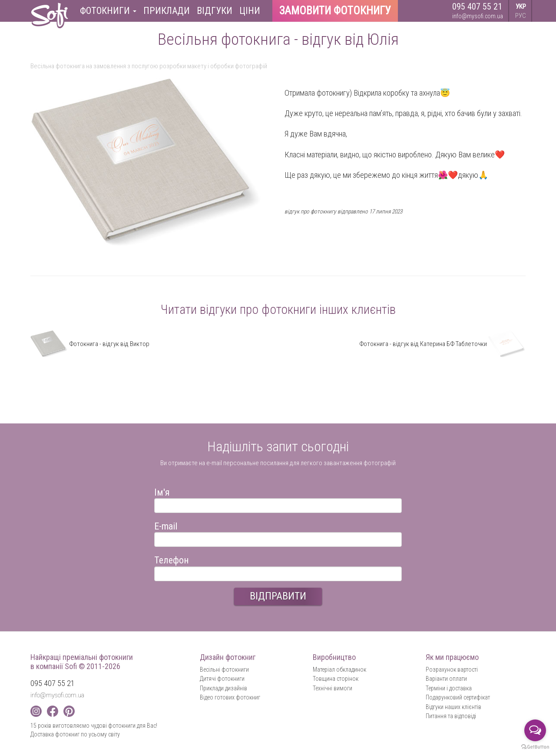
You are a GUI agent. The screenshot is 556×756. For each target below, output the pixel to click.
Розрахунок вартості (452, 669)
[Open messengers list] (535, 730)
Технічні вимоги (333, 688)
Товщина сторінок (336, 679)
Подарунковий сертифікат (458, 697)
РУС (521, 16)
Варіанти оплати (446, 679)
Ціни (250, 11)
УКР (521, 7)
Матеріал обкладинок (339, 669)
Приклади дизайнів (223, 688)
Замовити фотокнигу (335, 11)
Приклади (167, 11)
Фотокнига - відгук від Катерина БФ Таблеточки (442, 344)
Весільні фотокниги (224, 669)
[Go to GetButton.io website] (535, 747)
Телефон (172, 559)
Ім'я (162, 491)
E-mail (166, 525)
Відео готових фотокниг (230, 697)
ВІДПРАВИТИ (278, 596)
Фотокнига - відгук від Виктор (90, 344)
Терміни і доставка (449, 688)
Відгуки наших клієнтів (453, 707)
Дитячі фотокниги (222, 679)
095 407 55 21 (477, 7)
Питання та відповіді (451, 716)
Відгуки (215, 11)
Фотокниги (108, 11)
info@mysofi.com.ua (478, 16)
